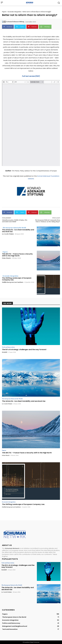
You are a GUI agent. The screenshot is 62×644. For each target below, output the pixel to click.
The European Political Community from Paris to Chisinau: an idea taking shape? (48, 221)
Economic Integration (14, 12)
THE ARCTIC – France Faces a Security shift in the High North (17, 255)
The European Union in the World (14, 228)
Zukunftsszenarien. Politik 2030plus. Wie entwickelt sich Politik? (15, 221)
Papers (4, 12)
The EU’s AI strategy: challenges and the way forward (24, 350)
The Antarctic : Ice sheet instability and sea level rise (18, 231)
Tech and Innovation (8, 347)
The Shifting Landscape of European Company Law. (17, 279)
